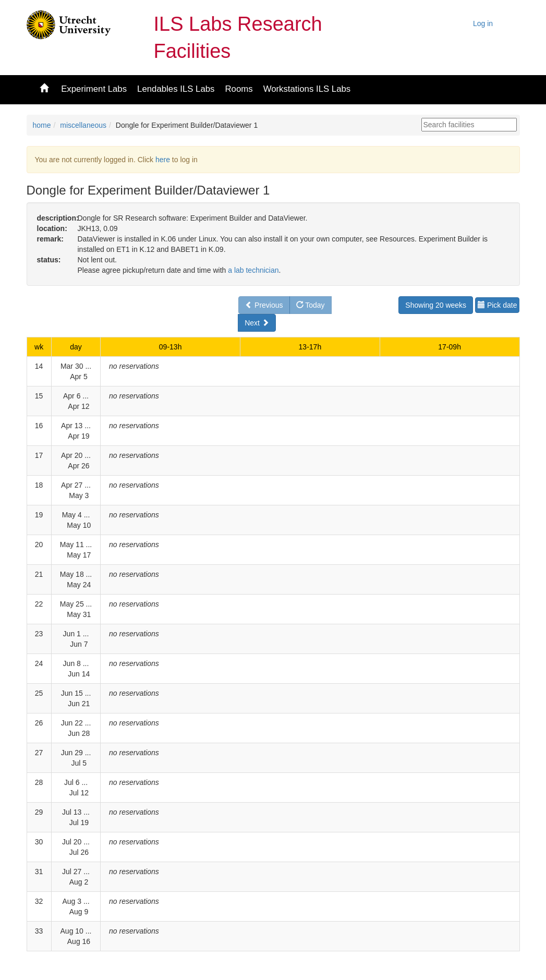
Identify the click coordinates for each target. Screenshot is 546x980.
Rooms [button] (239, 89)
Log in (483, 23)
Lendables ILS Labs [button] (176, 89)
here (163, 160)
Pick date (497, 305)
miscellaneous (83, 125)
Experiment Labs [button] (94, 89)
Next (257, 323)
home (42, 125)
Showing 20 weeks (436, 305)
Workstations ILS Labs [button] (307, 89)
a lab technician (253, 270)
